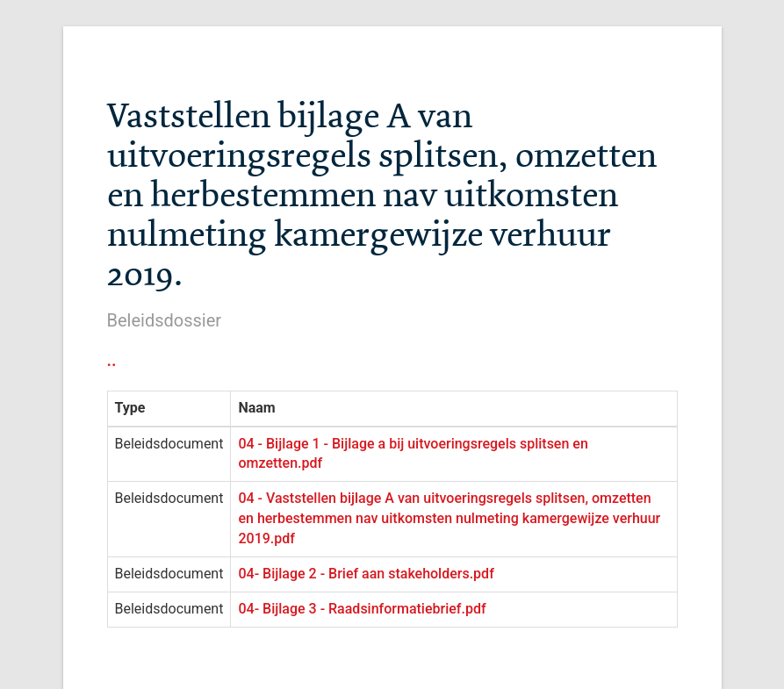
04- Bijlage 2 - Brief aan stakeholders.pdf (366, 574)
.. (112, 360)
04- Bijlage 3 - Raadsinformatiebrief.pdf (362, 609)
